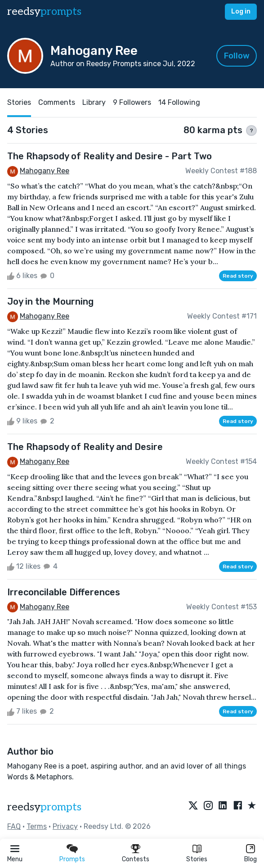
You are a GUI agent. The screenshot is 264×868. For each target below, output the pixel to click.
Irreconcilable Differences (64, 592)
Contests (136, 859)
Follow (237, 56)
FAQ (14, 826)
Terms (37, 826)
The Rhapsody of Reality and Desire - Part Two (110, 156)
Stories (197, 859)
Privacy (65, 826)
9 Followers (132, 102)
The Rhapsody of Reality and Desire (85, 447)
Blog (251, 859)
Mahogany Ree (45, 171)
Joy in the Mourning (50, 301)
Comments (57, 102)
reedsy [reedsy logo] (44, 11)
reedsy (44, 807)
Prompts (72, 859)
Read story (238, 276)
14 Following (179, 102)
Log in (241, 11)
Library (94, 102)
